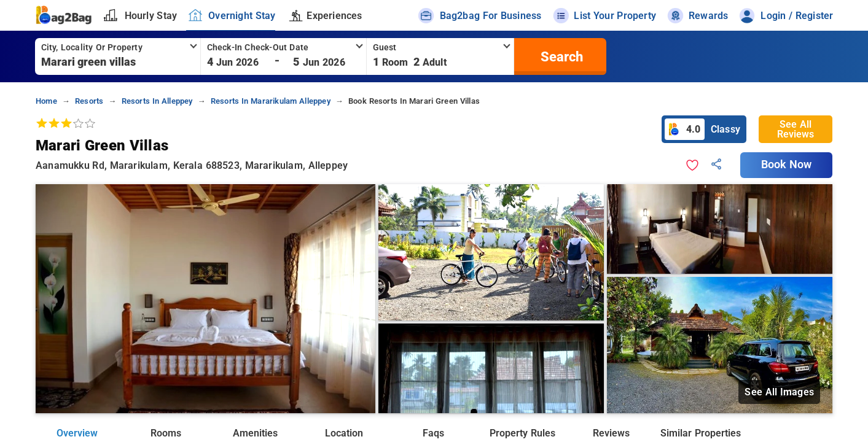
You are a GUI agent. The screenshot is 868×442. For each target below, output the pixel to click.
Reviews (611, 433)
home (46, 101)
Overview (77, 433)
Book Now (786, 165)
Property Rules (522, 433)
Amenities (255, 433)
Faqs (433, 433)
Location (344, 433)
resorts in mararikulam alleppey (271, 101)
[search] (560, 56)
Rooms (166, 433)
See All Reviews (796, 129)
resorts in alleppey (157, 101)
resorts (89, 101)
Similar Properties (700, 433)
